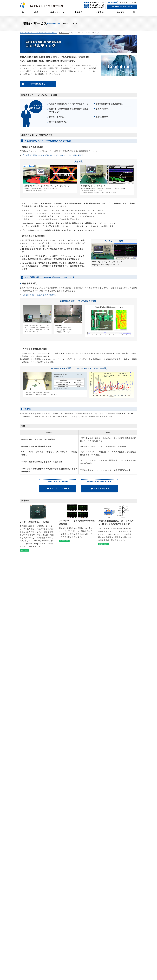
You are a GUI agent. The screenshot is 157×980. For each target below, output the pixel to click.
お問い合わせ (121, 923)
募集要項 (92, 945)
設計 (50, 949)
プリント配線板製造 (55, 924)
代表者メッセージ (95, 936)
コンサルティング (54, 916)
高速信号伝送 (53, 955)
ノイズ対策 (52, 952)
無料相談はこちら (38, 84)
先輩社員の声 (94, 942)
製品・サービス (57, 12)
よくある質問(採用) (96, 948)
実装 (50, 966)
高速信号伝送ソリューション (58, 935)
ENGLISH (120, 936)
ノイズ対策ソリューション (57, 938)
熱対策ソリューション (56, 941)
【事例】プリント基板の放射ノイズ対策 (39, 295)
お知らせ (119, 916)
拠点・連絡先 (94, 925)
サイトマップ (121, 926)
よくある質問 (121, 913)
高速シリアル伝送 (54, 958)
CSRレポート (94, 931)
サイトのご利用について (125, 929)
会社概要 (92, 922)
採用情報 (92, 933)
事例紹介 (79, 12)
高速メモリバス (53, 946)
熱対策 (50, 964)
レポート (51, 969)
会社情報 (121, 12)
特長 (36, 12)
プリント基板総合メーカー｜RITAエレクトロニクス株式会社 (38, 33)
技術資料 (100, 12)
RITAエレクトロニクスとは (99, 939)
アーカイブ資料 (53, 972)
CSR (91, 928)
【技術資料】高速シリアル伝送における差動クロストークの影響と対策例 (53, 155)
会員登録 (119, 919)
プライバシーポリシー (124, 933)
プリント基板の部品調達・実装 (59, 927)
